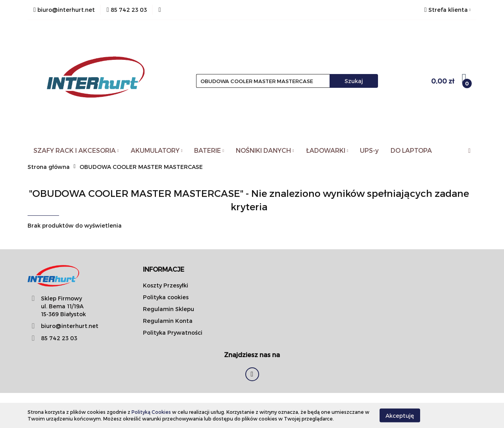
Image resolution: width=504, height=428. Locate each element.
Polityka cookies (166, 297)
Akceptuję (400, 415)
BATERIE (209, 150)
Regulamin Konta (168, 321)
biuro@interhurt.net (70, 326)
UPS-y (369, 150)
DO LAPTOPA (411, 150)
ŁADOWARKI (327, 150)
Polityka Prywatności (173, 333)
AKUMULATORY (157, 150)
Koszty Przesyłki (166, 285)
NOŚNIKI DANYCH (265, 150)
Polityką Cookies (151, 412)
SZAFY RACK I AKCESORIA (76, 150)
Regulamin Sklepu (169, 309)
